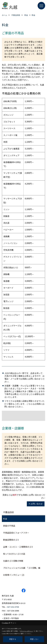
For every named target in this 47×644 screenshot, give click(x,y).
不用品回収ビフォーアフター (16, 533)
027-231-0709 (13, 607)
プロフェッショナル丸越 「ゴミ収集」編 (22, 568)
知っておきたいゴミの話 (14, 554)
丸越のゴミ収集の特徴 (13, 561)
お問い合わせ (37, 504)
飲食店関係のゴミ (11, 540)
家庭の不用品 (9, 526)
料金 (5, 519)
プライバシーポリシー (26, 631)
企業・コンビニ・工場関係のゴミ (18, 547)
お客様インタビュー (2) (14, 575)
